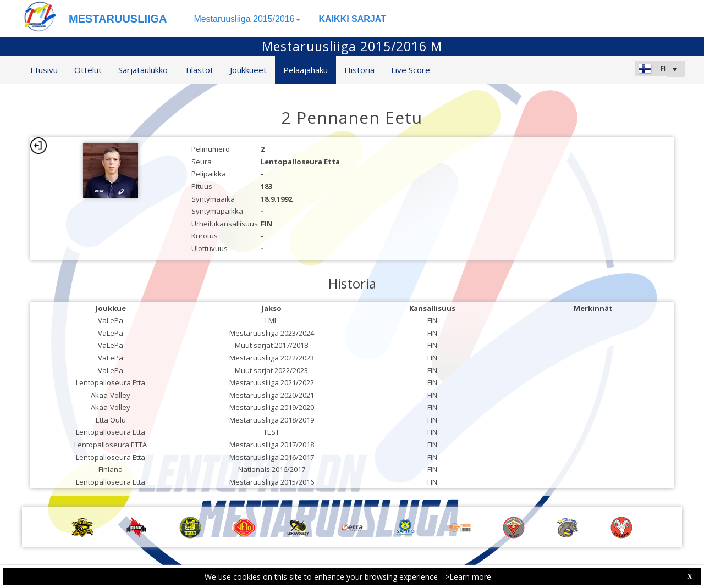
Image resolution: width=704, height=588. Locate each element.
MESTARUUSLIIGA (118, 19)
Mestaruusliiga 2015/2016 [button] (247, 19)
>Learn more (468, 577)
